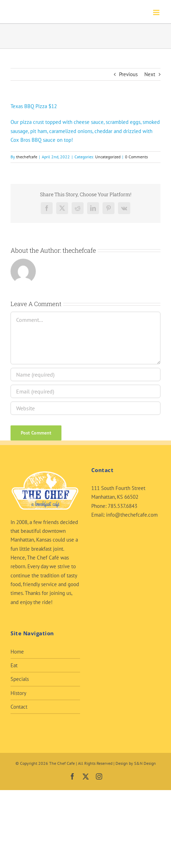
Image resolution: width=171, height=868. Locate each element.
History (18, 693)
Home (17, 652)
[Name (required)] (85, 375)
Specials (20, 679)
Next (150, 74)
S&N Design (145, 763)
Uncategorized (108, 157)
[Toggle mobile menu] (157, 12)
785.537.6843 (123, 506)
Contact (19, 707)
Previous (128, 74)
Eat (14, 665)
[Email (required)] (85, 391)
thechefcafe (27, 157)
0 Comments (136, 157)
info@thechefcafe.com (132, 515)
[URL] (85, 408)
